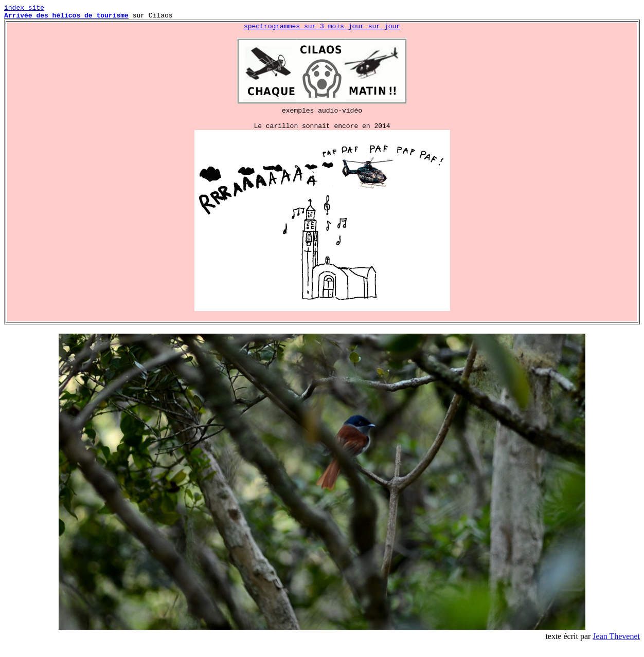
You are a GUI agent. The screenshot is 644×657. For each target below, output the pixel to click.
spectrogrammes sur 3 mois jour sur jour (322, 30)
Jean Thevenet (616, 648)
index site (24, 9)
